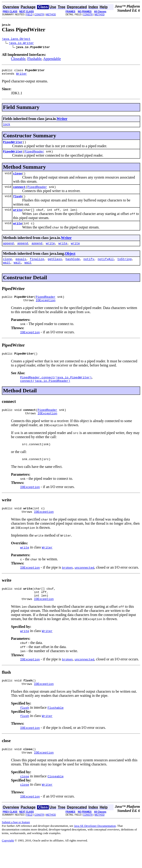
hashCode (73, 268)
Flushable (34, 59)
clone (7, 268)
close (18, 178)
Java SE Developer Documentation (95, 848)
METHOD (51, 15)
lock (7, 127)
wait (7, 272)
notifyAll (106, 268)
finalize (37, 268)
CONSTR (39, 15)
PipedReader (34, 155)
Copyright (8, 862)
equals (21, 268)
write (18, 217)
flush (18, 202)
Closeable (18, 59)
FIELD (29, 15)
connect (19, 192)
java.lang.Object (16, 39)
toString (124, 268)
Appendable (52, 59)
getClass (55, 268)
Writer (21, 76)
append (8, 251)
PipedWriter (13, 145)
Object (70, 262)
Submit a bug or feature (16, 844)
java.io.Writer (21, 43)
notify (89, 268)
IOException (46, 311)
